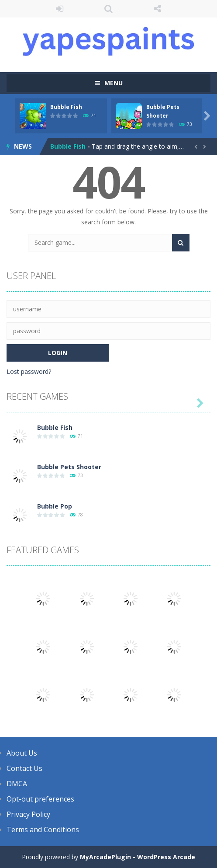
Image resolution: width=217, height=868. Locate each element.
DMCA (17, 784)
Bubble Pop (55, 506)
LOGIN (60, 9)
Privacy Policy (28, 814)
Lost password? (29, 371)
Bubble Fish (66, 107)
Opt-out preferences (40, 799)
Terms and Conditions (43, 830)
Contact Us (24, 768)
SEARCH (109, 9)
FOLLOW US (157, 9)
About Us (22, 753)
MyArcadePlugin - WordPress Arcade (138, 857)
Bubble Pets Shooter (69, 467)
